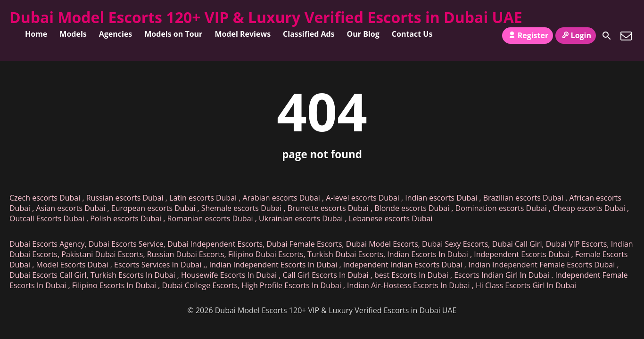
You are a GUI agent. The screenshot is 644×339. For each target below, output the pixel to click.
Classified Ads (309, 34)
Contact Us (412, 34)
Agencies (116, 34)
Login (576, 35)
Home (36, 34)
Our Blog (363, 34)
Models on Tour (173, 34)
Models (73, 34)
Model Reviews (243, 34)
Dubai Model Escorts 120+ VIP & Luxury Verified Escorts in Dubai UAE (266, 17)
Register (528, 35)
